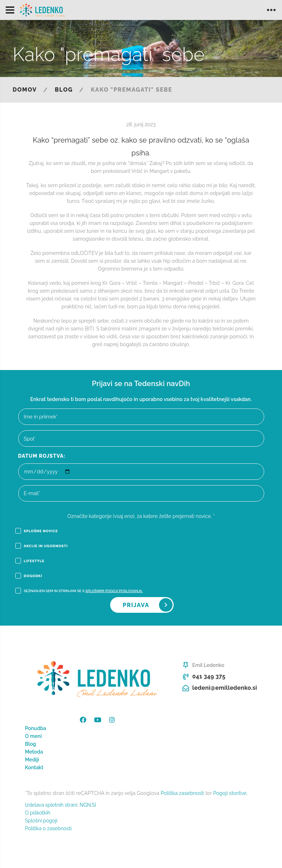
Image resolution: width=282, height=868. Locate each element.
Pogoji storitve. (230, 793)
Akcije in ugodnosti (42, 546)
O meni (33, 736)
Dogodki (29, 576)
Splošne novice (37, 531)
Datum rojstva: (42, 456)
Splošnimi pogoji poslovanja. (114, 591)
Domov (25, 90)
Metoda (34, 752)
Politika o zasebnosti (48, 828)
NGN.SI (88, 805)
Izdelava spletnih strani (51, 805)
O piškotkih (38, 813)
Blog (64, 90)
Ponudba (36, 728)
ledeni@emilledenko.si (225, 688)
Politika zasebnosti (183, 793)
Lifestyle (30, 561)
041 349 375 (209, 676)
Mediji (32, 760)
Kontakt (34, 767)
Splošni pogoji (41, 821)
